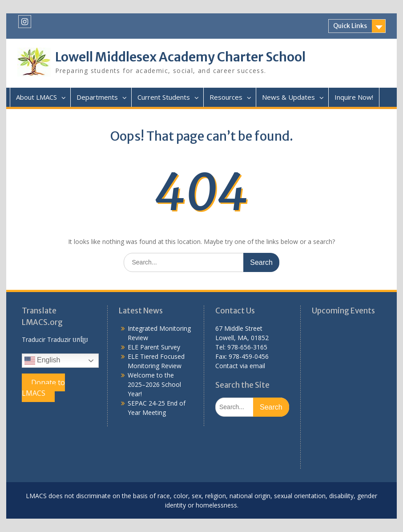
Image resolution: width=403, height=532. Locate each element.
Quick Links (350, 26)
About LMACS (36, 97)
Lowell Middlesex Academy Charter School (180, 57)
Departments (97, 97)
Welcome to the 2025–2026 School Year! (154, 384)
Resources (226, 97)
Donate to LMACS (43, 388)
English (42, 361)
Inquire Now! (354, 97)
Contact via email (240, 366)
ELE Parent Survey (154, 347)
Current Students (164, 97)
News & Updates (288, 97)
